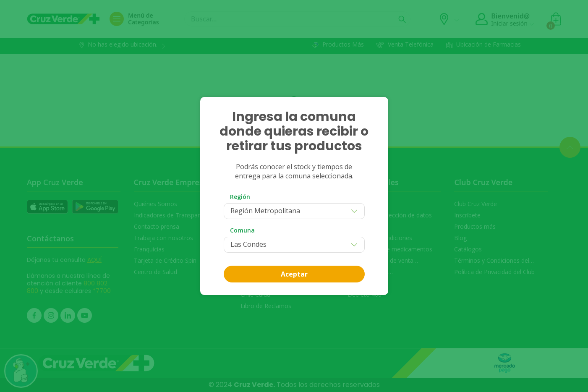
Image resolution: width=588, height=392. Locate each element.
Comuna (242, 230)
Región (240, 197)
